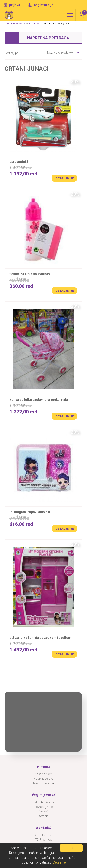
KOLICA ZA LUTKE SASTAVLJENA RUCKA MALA (39, 400)
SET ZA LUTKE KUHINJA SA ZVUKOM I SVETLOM (40, 638)
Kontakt (43, 816)
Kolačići (43, 811)
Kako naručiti (43, 774)
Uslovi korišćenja (43, 802)
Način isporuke (43, 779)
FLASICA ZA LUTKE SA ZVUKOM (30, 274)
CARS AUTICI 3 (19, 162)
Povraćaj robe (43, 807)
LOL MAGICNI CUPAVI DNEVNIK (30, 512)
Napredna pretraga (58, 15)
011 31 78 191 (43, 835)
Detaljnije (65, 178)
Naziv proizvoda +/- (60, 52)
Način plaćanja (43, 783)
